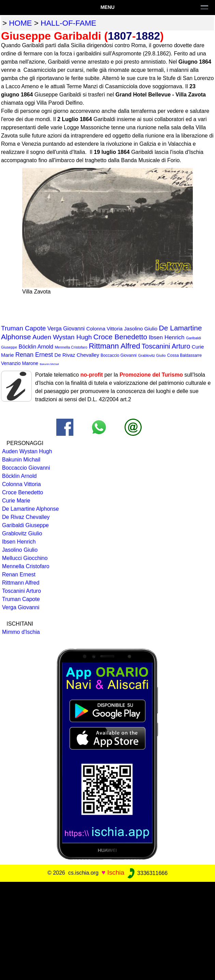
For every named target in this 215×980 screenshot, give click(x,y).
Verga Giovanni (66, 329)
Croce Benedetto (120, 337)
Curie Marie (16, 501)
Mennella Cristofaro (71, 347)
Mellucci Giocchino (25, 558)
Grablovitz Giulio (152, 355)
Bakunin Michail (49, 364)
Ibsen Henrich (167, 337)
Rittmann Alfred (114, 346)
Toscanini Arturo (166, 346)
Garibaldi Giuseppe (25, 525)
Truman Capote (23, 328)
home (20, 23)
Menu (107, 7)
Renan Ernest (34, 355)
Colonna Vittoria (104, 329)
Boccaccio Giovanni (119, 355)
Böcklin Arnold (36, 347)
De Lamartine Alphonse (30, 509)
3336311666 (147, 873)
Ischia (116, 873)
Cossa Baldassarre (184, 355)
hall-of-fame (68, 23)
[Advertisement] (107, 930)
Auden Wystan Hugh (62, 337)
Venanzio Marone (20, 363)
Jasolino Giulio (141, 329)
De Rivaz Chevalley (77, 355)
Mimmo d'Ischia (21, 632)
